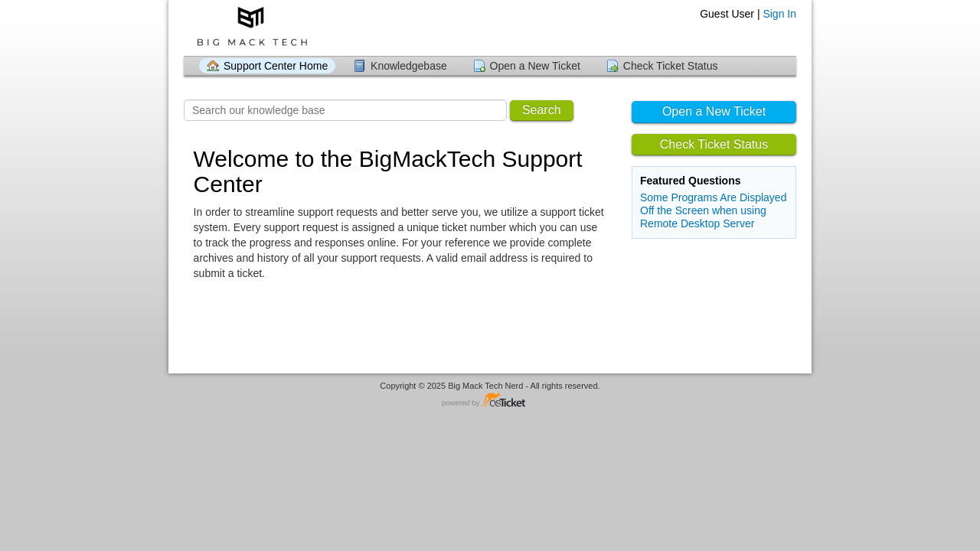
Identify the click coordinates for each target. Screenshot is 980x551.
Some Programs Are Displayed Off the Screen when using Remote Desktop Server (713, 210)
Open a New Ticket (535, 66)
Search (542, 110)
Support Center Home (276, 66)
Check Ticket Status (671, 66)
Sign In (779, 14)
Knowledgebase (409, 66)
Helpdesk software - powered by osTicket (490, 401)
